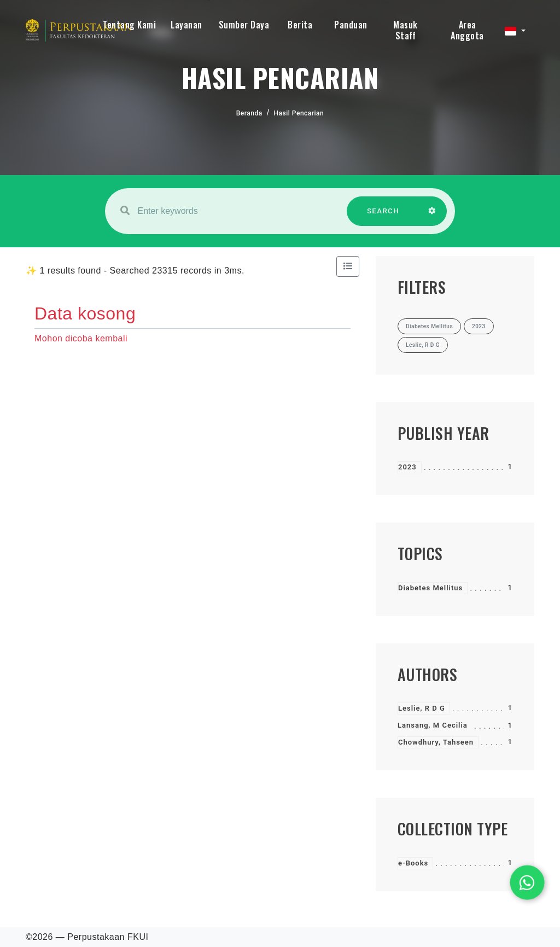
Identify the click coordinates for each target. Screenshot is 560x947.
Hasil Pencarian (299, 113)
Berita (300, 25)
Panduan (351, 25)
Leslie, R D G (422, 708)
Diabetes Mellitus (430, 588)
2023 (407, 467)
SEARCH (383, 216)
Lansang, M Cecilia (433, 725)
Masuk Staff (406, 30)
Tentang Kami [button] (129, 25)
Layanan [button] (186, 25)
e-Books (413, 863)
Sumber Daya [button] (244, 25)
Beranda (249, 113)
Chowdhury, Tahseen (436, 742)
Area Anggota (467, 30)
